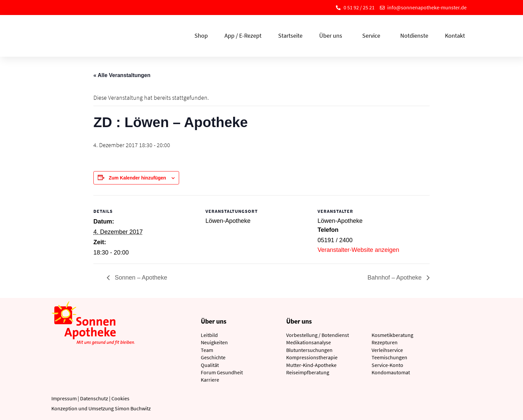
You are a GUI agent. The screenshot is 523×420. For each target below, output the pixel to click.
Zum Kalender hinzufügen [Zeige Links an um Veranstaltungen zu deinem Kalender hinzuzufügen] (137, 178)
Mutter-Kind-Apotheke (311, 365)
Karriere (210, 380)
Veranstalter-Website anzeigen (358, 250)
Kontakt (455, 36)
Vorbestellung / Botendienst (318, 335)
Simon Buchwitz (133, 408)
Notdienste (414, 36)
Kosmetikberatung (392, 335)
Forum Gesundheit (222, 372)
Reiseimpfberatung (308, 372)
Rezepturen (385, 342)
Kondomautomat (391, 372)
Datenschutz (94, 398)
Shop (201, 36)
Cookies (120, 398)
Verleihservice (387, 350)
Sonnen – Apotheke (140, 278)
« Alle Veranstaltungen (122, 75)
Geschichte (213, 357)
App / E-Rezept (243, 36)
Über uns (332, 36)
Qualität (210, 365)
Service (373, 36)
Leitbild (209, 335)
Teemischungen (389, 357)
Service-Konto (387, 365)
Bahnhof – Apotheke (395, 278)
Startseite (290, 36)
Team (207, 350)
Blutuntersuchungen (309, 350)
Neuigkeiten (214, 342)
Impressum (64, 398)
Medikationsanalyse (309, 342)
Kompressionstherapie (312, 357)
